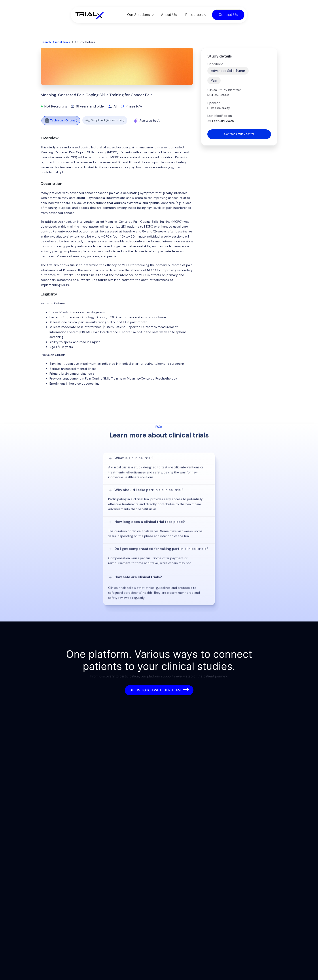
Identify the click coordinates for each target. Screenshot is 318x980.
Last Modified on (220, 116)
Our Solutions (138, 15)
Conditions (215, 64)
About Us (169, 15)
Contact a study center (239, 134)
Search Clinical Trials (55, 42)
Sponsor (214, 103)
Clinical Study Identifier (224, 90)
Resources (194, 15)
